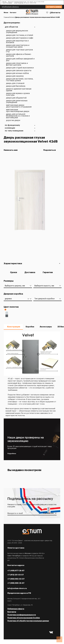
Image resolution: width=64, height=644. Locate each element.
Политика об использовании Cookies (24, 618)
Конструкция (14, 327)
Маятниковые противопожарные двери (18, 111)
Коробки (30, 327)
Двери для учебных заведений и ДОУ (20, 60)
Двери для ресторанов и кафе (20, 38)
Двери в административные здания (19, 90)
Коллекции (10, 128)
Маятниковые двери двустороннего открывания (19, 106)
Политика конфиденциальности (22, 615)
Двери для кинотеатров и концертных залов (18, 46)
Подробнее (13, 454)
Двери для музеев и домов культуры (18, 94)
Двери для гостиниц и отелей (20, 35)
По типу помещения (14, 131)
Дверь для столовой (15, 83)
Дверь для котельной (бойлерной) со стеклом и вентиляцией (18, 116)
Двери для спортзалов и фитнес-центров (17, 64)
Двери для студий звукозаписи (20, 68)
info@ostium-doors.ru (10, 7)
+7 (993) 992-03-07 (16, 579)
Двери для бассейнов (16, 86)
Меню (6, 13)
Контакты (56, 13)
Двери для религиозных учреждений (17, 102)
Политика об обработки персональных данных (28, 621)
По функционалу (12, 125)
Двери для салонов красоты (19, 71)
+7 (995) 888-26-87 (16, 583)
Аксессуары (46, 327)
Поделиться (50, 150)
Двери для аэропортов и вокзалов (17, 42)
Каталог (13, 13)
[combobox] (17, 286)
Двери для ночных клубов (17, 73)
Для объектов (11, 27)
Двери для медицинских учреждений (17, 32)
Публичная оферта (16, 609)
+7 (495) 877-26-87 (16, 571)
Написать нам (11, 150)
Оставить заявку (54, 7)
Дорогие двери (13, 120)
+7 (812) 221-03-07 (16, 575)
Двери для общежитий (16, 98)
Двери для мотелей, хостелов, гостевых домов (20, 80)
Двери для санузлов (15, 76)
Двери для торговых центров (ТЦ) (19, 51)
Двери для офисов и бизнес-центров (19, 55)
